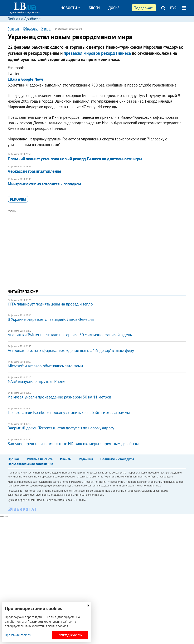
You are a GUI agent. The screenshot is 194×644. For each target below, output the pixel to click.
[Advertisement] (97, 243)
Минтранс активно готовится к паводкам (44, 184)
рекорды (18, 199)
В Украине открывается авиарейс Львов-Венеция (51, 319)
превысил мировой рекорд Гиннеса (97, 53)
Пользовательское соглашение (30, 464)
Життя (46, 28)
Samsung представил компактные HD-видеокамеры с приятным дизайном (73, 444)
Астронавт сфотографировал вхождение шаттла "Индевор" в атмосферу (71, 350)
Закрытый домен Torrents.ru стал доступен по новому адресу (61, 428)
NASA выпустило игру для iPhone (36, 381)
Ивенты (66, 459)
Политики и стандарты (117, 459)
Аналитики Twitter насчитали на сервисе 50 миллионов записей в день (70, 335)
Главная (13, 28)
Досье (114, 8)
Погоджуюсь (70, 635)
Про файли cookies (18, 635)
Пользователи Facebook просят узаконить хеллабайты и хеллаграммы (69, 412)
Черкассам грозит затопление (34, 171)
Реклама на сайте (40, 459)
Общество (30, 28)
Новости (70, 8)
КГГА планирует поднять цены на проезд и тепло (50, 304)
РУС (173, 8)
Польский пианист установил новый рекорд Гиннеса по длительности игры (75, 159)
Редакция (86, 459)
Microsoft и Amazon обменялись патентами (45, 366)
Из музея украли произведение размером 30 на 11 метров (59, 397)
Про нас (14, 459)
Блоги (94, 8)
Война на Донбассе (24, 19)
